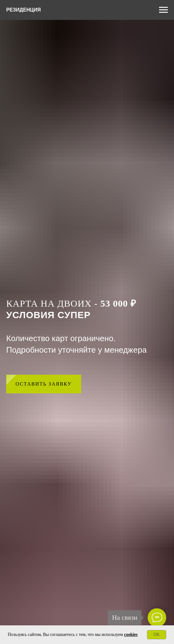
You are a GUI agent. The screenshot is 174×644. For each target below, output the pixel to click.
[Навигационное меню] (163, 10)
